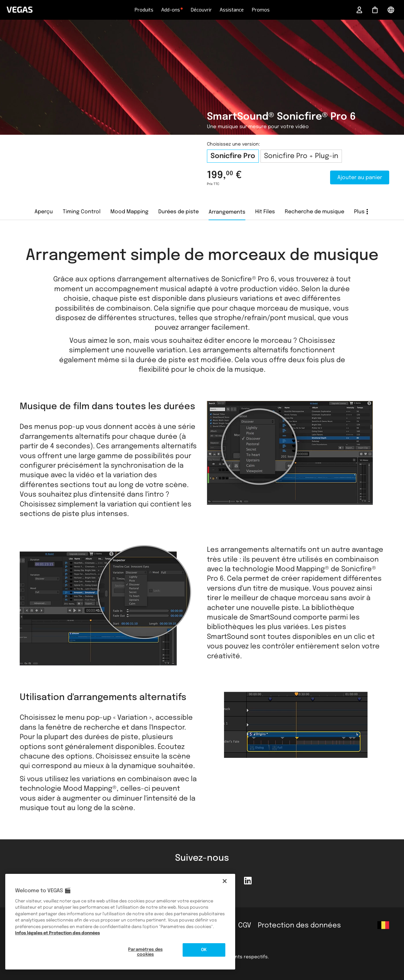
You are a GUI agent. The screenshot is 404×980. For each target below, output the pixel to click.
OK (204, 950)
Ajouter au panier (360, 178)
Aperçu (44, 212)
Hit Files (265, 212)
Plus (359, 212)
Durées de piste (179, 212)
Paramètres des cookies (145, 952)
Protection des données (299, 925)
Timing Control (82, 212)
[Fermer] (225, 881)
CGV (245, 925)
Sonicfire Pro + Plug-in (301, 156)
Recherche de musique (314, 212)
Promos (261, 10)
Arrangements (227, 212)
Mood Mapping (129, 212)
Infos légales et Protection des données (57, 933)
